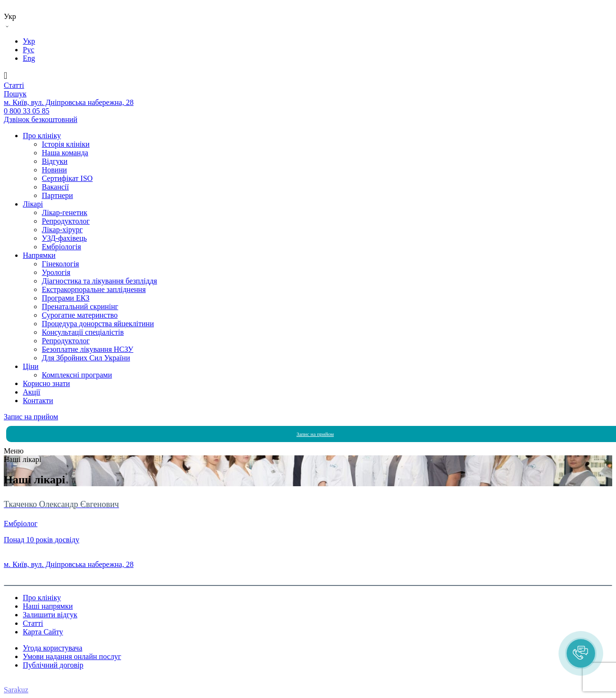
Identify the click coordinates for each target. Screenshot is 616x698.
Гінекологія (60, 264)
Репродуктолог (66, 221)
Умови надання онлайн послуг (72, 656)
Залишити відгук (50, 615)
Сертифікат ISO (67, 178)
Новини (54, 170)
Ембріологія (62, 247)
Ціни (31, 366)
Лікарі (33, 204)
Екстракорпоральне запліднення (94, 289)
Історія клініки (66, 144)
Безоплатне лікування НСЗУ (88, 349)
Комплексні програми (77, 375)
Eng (29, 58)
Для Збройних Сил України (86, 358)
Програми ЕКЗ (66, 298)
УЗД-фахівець (64, 238)
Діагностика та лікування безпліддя (100, 281)
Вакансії (55, 187)
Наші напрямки (48, 606)
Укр (29, 41)
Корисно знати (46, 383)
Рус (28, 50)
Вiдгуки (55, 161)
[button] (581, 653)
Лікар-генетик (65, 212)
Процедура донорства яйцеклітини (98, 324)
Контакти (38, 401)
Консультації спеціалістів (83, 332)
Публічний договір (53, 665)
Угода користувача (52, 648)
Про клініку (42, 136)
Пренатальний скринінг (80, 307)
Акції (32, 392)
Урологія (56, 272)
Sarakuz (16, 690)
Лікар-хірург (62, 230)
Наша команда (65, 153)
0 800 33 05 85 (27, 556)
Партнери (57, 195)
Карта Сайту (43, 632)
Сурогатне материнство (80, 315)
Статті (33, 623)
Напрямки (39, 255)
